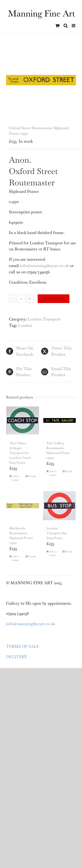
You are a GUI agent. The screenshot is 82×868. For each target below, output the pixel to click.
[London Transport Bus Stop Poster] (60, 506)
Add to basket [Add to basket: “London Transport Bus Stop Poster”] (53, 553)
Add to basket (54, 299)
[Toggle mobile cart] (58, 26)
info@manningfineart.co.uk (45, 266)
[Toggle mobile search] (66, 26)
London (25, 325)
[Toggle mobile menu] (74, 26)
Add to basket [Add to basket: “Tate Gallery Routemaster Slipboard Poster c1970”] (53, 473)
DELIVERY (17, 657)
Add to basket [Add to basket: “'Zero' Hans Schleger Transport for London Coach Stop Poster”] (16, 478)
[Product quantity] (21, 299)
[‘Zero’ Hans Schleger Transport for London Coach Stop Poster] (23, 420)
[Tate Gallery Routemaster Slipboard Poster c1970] (60, 420)
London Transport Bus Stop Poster (57, 533)
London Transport (44, 319)
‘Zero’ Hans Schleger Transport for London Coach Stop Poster (20, 453)
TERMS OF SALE (23, 646)
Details (32, 476)
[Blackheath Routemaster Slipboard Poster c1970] (23, 506)
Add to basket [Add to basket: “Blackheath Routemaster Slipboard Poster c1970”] (16, 558)
